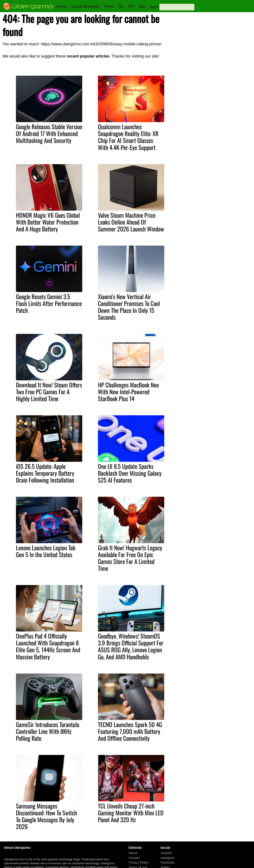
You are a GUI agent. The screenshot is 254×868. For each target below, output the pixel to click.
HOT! (131, 6)
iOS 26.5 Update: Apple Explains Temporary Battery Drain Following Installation (45, 473)
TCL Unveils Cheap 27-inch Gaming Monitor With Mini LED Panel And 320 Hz (131, 813)
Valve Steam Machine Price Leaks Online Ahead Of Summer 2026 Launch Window (131, 222)
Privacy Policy (139, 862)
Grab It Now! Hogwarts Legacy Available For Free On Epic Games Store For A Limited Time (130, 558)
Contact (134, 858)
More (143, 6)
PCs (121, 6)
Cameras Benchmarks (85, 6)
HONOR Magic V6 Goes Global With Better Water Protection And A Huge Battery (48, 222)
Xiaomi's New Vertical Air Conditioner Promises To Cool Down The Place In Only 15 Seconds (129, 307)
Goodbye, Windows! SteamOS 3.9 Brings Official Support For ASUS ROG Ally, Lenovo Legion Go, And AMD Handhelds (131, 646)
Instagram (168, 858)
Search (154, 7)
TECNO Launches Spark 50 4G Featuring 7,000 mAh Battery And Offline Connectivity (130, 731)
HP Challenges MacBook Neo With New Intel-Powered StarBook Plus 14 (128, 392)
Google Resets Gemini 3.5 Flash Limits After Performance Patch (49, 303)
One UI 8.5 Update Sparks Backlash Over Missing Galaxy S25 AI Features (130, 473)
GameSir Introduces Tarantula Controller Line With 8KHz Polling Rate (48, 731)
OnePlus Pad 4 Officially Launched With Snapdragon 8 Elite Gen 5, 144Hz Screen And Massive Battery (48, 646)
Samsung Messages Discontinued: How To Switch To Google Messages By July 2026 (46, 816)
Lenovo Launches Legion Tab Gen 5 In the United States (46, 551)
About (133, 853)
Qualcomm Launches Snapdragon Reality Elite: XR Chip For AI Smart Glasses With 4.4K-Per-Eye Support (128, 137)
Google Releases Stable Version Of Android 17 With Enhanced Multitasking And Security (49, 133)
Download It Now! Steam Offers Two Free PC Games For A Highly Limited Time (49, 392)
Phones (109, 6)
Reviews (61, 6)
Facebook (167, 862)
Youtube (166, 853)
